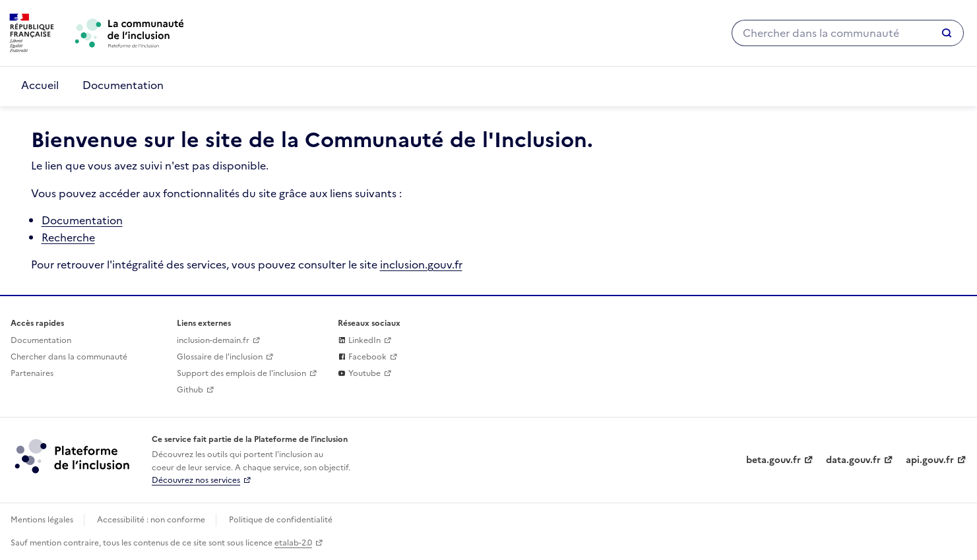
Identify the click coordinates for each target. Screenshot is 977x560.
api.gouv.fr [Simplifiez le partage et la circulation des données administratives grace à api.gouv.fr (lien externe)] (930, 460)
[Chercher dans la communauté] (831, 33)
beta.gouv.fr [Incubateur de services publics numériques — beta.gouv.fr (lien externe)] (773, 460)
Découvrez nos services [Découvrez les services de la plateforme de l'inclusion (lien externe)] (196, 480)
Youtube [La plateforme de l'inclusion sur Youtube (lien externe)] (359, 373)
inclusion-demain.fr (213, 340)
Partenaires (32, 373)
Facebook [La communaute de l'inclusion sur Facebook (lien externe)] (362, 357)
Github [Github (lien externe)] (190, 390)
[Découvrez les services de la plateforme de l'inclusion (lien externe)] (73, 456)
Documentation (123, 85)
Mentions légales (42, 520)
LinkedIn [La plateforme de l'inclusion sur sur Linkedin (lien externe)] (359, 340)
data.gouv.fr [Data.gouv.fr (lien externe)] (853, 460)
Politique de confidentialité (281, 520)
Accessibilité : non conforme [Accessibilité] (151, 520)
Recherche (68, 237)
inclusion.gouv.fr (421, 264)
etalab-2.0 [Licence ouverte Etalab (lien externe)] (293, 543)
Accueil (40, 85)
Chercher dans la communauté (69, 357)
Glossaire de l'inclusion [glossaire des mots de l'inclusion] (220, 357)
